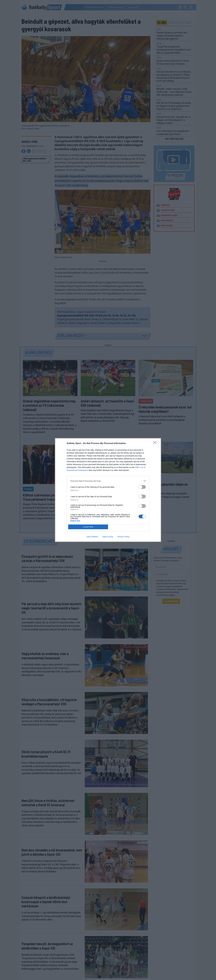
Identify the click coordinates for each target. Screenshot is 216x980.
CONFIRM (88, 527)
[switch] (142, 487)
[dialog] (108, 490)
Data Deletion (92, 537)
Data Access (108, 537)
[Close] (156, 443)
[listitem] (108, 481)
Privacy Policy (123, 537)
